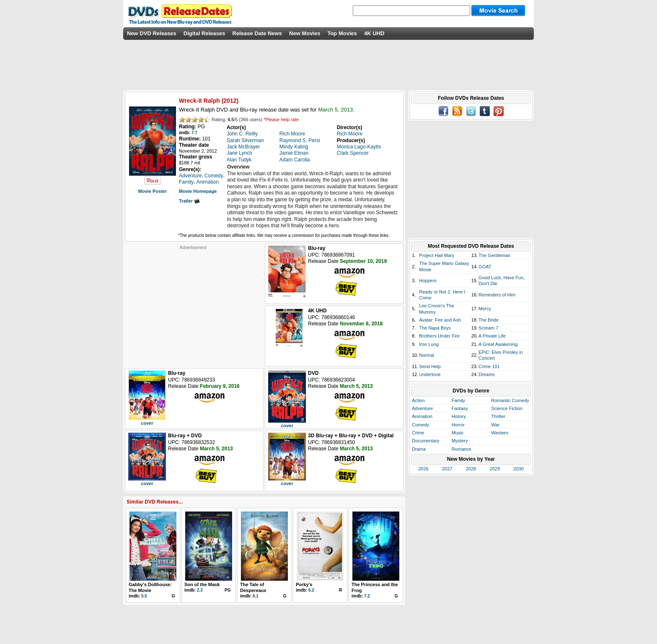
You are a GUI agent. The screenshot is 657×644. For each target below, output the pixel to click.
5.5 (144, 596)
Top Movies (342, 33)
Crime (418, 433)
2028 (471, 469)
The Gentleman (494, 255)
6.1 (256, 596)
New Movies (305, 33)
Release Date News (257, 33)
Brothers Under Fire (439, 336)
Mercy (485, 309)
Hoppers (428, 280)
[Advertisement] (193, 303)
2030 (518, 469)
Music (458, 433)
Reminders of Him (497, 295)
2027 (447, 469)
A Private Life (492, 336)
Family (458, 400)
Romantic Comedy (510, 400)
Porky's (304, 584)
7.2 (367, 596)
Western (500, 433)
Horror (458, 425)
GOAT (485, 267)
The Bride (489, 320)
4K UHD (374, 33)
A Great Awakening (498, 344)
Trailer (189, 201)
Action (418, 400)
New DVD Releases (152, 33)
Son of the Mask (202, 584)
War (495, 425)
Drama (419, 449)
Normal (426, 355)
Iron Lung (429, 344)
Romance (462, 449)
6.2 (311, 590)
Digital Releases (204, 33)
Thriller (498, 416)
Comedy (420, 425)
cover (147, 423)
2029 (495, 469)
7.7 (194, 133)
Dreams (487, 374)
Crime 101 (489, 366)
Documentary (425, 441)
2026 (423, 469)
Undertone (430, 374)
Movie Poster (153, 191)
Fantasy (460, 408)
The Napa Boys (435, 328)
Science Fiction (507, 408)
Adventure (422, 408)
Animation (422, 416)
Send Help (430, 366)
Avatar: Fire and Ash (440, 320)
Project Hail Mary (437, 255)
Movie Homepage (198, 191)
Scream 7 (488, 328)
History (459, 416)
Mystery (460, 441)
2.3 (200, 590)
